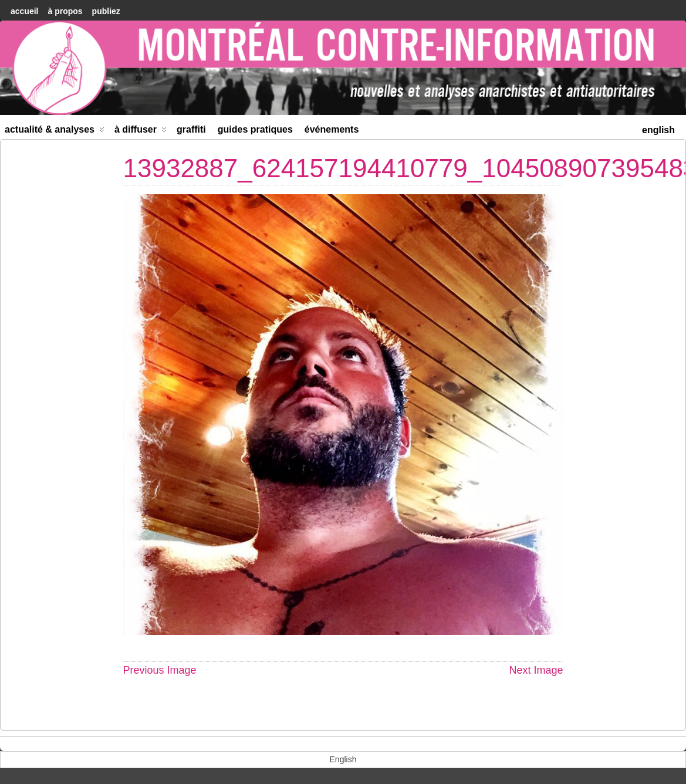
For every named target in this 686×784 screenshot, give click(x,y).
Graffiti (191, 129)
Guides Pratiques (255, 129)
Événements (332, 129)
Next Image (536, 670)
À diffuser (141, 132)
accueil (24, 11)
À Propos (65, 11)
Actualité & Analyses (55, 132)
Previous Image (160, 670)
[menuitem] (658, 129)
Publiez (106, 11)
